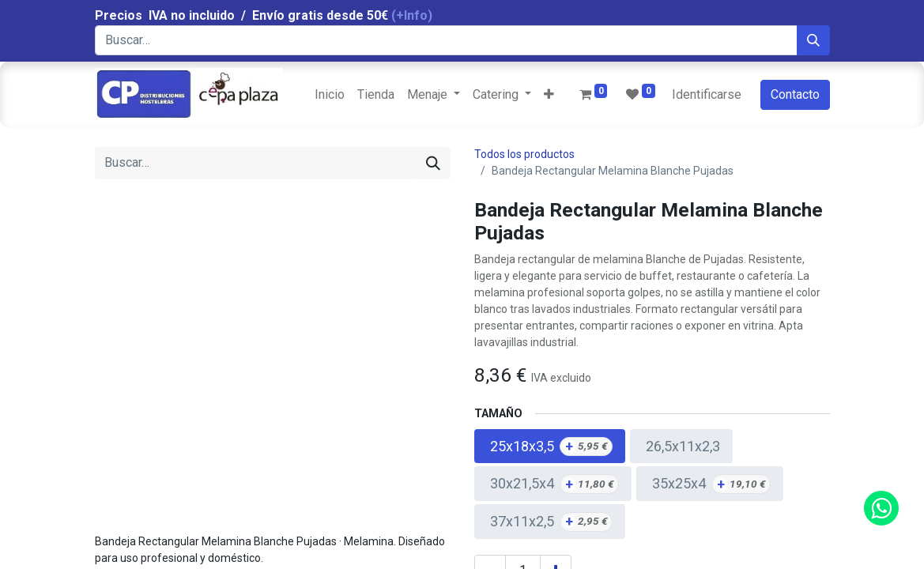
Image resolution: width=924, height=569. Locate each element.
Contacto (795, 94)
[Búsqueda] (813, 40)
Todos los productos (524, 154)
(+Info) (412, 15)
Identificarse (707, 94)
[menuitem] (330, 95)
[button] (549, 95)
